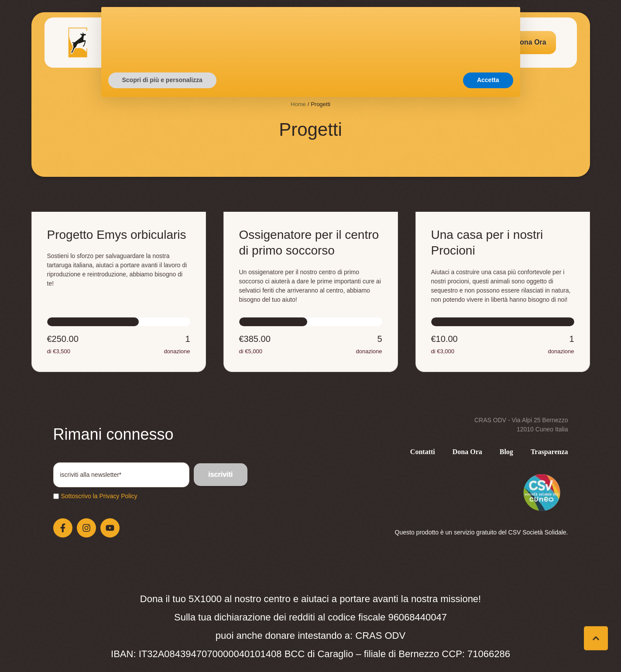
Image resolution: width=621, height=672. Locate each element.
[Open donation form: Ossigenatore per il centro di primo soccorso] (311, 292)
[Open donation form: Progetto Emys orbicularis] (119, 292)
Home (298, 104)
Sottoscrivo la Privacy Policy (99, 496)
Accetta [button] (488, 648)
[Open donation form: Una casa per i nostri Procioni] (503, 292)
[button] (531, 42)
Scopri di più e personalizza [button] (162, 648)
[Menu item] (139, 42)
